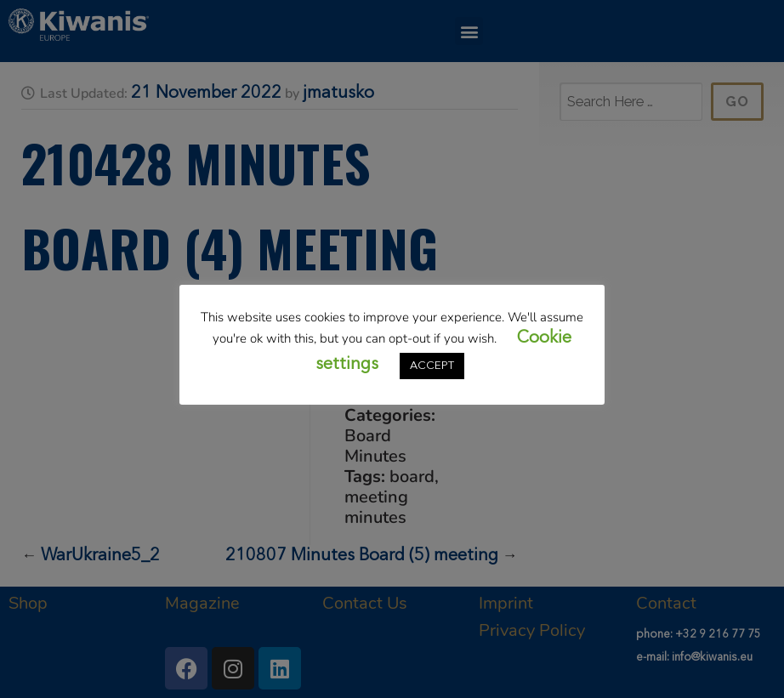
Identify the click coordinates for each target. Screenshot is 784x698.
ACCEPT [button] (432, 366)
